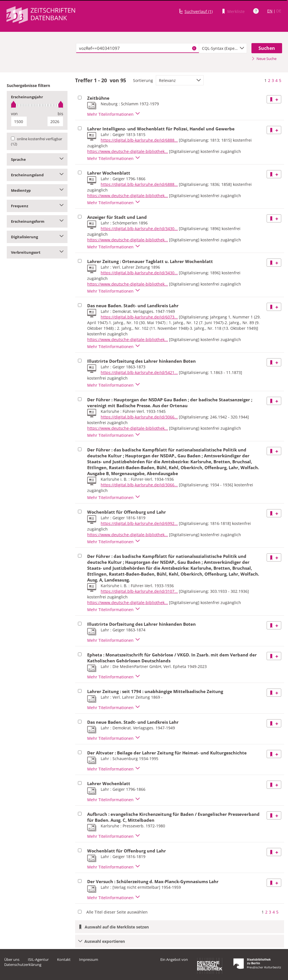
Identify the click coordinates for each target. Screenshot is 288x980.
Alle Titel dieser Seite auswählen (117, 912)
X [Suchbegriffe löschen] (194, 48)
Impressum (89, 959)
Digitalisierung (37, 237)
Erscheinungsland (37, 175)
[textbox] (138, 48)
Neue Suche (264, 59)
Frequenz (37, 206)
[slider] (37, 105)
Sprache (37, 159)
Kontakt (64, 959)
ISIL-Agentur (38, 959)
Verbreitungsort (37, 252)
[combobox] (223, 48)
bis (60, 114)
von (14, 114)
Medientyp (37, 190)
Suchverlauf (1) (199, 11)
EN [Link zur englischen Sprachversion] (270, 11)
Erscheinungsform (37, 221)
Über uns (12, 959)
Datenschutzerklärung (23, 965)
